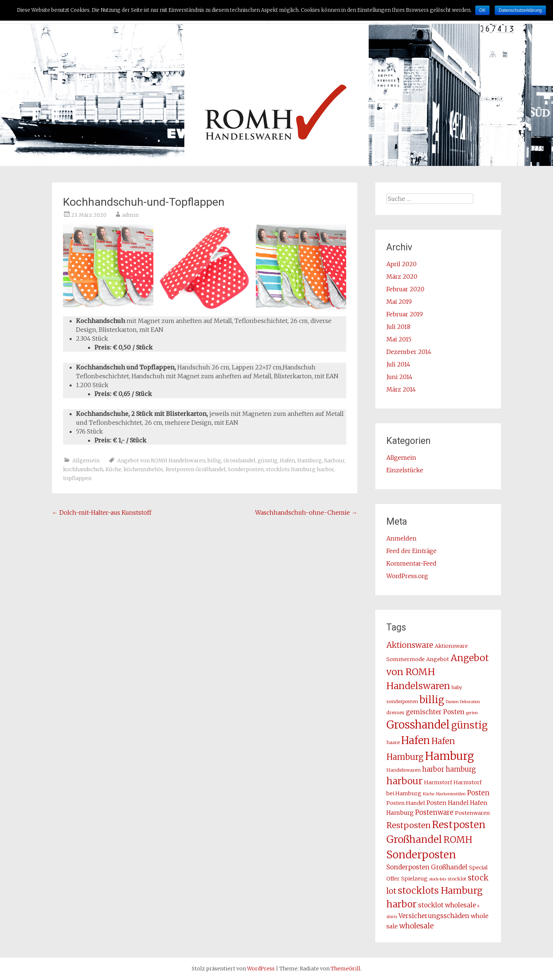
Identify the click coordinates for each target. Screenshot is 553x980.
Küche (113, 469)
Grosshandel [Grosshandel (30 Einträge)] (418, 725)
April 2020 (401, 264)
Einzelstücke (405, 470)
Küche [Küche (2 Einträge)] (429, 794)
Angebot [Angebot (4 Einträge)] (438, 659)
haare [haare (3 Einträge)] (393, 742)
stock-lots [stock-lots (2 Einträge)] (438, 879)
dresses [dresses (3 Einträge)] (395, 713)
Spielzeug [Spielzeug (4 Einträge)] (414, 879)
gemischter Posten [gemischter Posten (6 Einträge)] (435, 712)
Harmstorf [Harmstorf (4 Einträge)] (438, 782)
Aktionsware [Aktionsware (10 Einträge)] (410, 645)
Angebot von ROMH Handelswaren (161, 461)
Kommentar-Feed (411, 563)
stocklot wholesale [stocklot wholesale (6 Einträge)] (447, 905)
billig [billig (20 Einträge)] (432, 700)
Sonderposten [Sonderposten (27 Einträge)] (421, 855)
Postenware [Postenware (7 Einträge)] (434, 812)
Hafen (287, 461)
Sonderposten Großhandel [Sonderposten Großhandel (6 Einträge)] (427, 867)
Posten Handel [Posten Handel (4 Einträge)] (406, 803)
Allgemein (86, 461)
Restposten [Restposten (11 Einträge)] (408, 825)
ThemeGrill (346, 969)
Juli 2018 (398, 327)
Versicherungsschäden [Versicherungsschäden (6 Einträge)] (434, 916)
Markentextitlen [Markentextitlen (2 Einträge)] (451, 794)
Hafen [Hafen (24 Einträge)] (415, 740)
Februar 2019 (405, 314)
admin (130, 215)
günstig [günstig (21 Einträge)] (469, 725)
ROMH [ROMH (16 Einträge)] (458, 840)
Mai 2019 (399, 302)
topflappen (77, 478)
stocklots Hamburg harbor (300, 469)
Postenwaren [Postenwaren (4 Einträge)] (472, 813)
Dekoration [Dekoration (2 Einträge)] (470, 702)
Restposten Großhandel (196, 469)
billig (214, 461)
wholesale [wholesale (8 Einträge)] (416, 926)
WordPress (261, 969)
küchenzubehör (143, 469)
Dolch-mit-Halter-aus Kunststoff (102, 512)
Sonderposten (246, 469)
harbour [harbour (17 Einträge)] (404, 781)
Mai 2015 (399, 339)
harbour (334, 461)
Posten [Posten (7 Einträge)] (478, 793)
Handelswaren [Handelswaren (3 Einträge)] (404, 770)
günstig (268, 461)
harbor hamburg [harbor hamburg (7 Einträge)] (449, 769)
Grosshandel (239, 461)
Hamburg (309, 461)
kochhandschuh (83, 469)
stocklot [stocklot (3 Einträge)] (457, 879)
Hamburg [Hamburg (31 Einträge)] (450, 756)
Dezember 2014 (409, 352)
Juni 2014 (399, 377)
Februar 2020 (405, 289)
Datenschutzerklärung (520, 10)
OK (482, 10)
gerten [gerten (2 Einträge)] (472, 713)
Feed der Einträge (411, 551)
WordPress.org (407, 576)
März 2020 (402, 277)
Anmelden (401, 538)
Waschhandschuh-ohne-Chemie (306, 512)
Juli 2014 (398, 364)
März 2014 (401, 389)
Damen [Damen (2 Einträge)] (452, 702)
